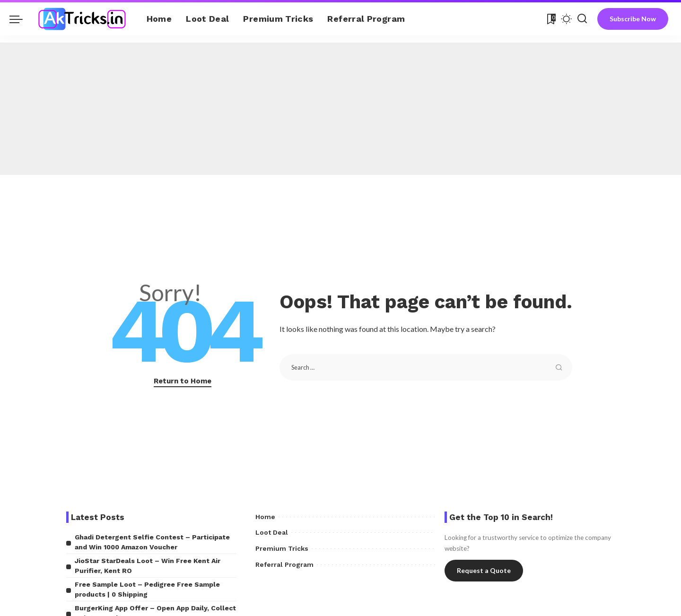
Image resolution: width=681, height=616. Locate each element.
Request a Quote (484, 570)
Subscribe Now (633, 19)
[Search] (582, 19)
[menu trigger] (21, 19)
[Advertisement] (340, 109)
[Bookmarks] (550, 19)
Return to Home (183, 381)
